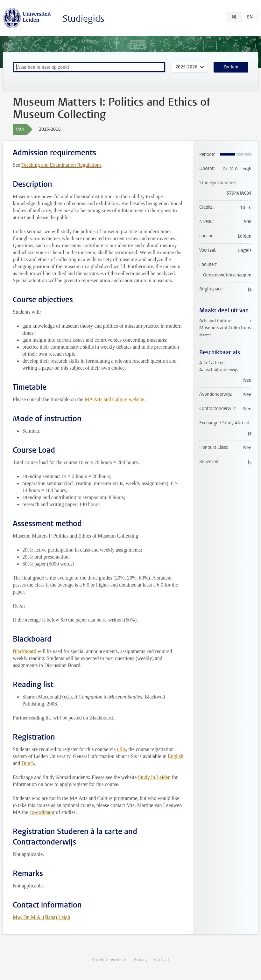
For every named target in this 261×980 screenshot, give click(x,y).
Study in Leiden (154, 777)
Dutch (28, 763)
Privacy (141, 960)
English (176, 756)
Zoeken (231, 67)
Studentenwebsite (109, 960)
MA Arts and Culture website (115, 399)
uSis (122, 749)
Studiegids (84, 19)
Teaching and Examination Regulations (61, 165)
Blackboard (25, 651)
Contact (162, 960)
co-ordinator (42, 812)
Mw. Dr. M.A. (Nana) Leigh (41, 917)
